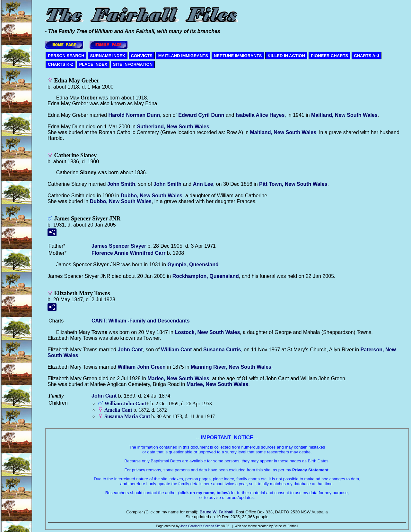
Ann (203, 184)
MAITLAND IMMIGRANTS (183, 56)
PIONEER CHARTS (329, 56)
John (121, 184)
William (177, 350)
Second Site (212, 526)
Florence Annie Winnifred (128, 253)
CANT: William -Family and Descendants (141, 321)
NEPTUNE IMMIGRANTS (238, 56)
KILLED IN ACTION (286, 56)
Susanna (222, 350)
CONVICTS (142, 56)
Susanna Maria (127, 416)
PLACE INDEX (93, 64)
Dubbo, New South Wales (152, 196)
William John (141, 367)
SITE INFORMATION (133, 64)
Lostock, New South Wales (207, 332)
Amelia (118, 410)
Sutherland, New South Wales (173, 127)
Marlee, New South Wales (178, 378)
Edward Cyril (201, 115)
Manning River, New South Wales (231, 367)
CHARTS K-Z (61, 64)
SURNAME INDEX (107, 56)
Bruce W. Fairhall (217, 512)
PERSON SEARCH (66, 56)
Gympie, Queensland (193, 265)
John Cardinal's (191, 526)
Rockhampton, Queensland (206, 276)
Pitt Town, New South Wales (293, 184)
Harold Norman (134, 115)
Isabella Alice (260, 115)
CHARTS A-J (366, 56)
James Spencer (119, 246)
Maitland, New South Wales (344, 115)
